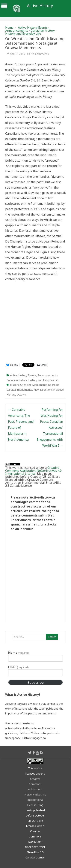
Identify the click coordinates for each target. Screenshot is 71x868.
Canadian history (43, 31)
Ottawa (21, 394)
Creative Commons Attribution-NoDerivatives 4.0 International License (33, 471)
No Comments (40, 54)
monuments (25, 390)
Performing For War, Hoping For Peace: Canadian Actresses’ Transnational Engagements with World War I (50, 428)
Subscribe (36, 682)
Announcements (17, 31)
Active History (40, 6)
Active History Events (33, 28)
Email (18, 667)
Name (19, 653)
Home (9, 28)
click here (24, 733)
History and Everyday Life (23, 34)
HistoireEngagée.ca (34, 738)
